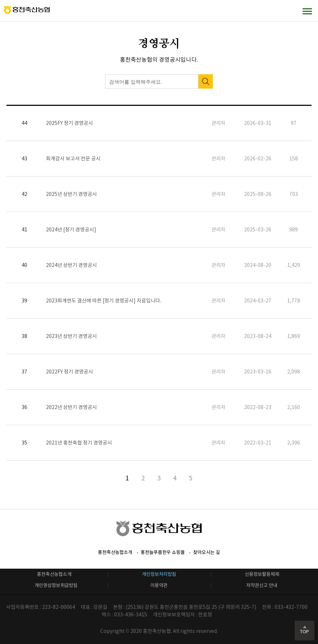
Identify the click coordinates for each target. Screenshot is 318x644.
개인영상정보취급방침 (56, 585)
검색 (206, 81)
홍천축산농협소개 (115, 552)
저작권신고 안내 (262, 585)
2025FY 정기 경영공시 (69, 123)
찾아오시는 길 (207, 552)
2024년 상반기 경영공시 (71, 265)
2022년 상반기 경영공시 (71, 407)
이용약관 (159, 585)
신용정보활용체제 (262, 574)
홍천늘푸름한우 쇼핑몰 (163, 552)
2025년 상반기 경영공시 (71, 194)
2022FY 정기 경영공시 (69, 372)
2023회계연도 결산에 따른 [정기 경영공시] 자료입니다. (104, 301)
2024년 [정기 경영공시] (71, 230)
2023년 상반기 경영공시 (71, 336)
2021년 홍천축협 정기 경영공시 (79, 443)
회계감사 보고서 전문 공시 (73, 159)
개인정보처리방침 (159, 574)
